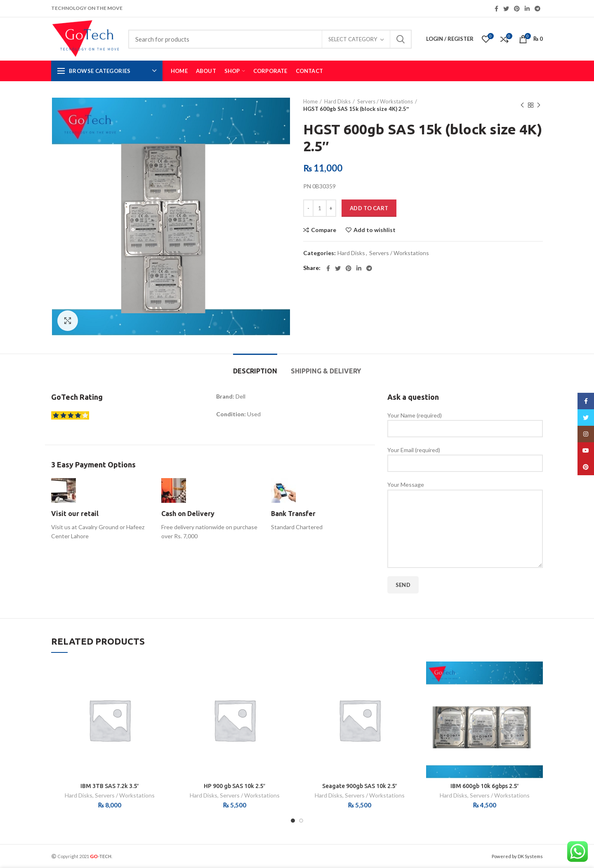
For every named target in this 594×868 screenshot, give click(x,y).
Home (310, 101)
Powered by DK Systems (517, 856)
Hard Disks (337, 101)
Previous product (522, 105)
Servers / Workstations (385, 101)
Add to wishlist (375, 230)
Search (401, 39)
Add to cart (369, 208)
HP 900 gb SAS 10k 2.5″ (235, 786)
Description (255, 371)
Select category (353, 39)
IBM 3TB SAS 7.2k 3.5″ (110, 786)
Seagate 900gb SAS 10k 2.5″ (360, 786)
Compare (324, 230)
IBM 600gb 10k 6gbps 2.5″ (485, 786)
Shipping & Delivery (326, 371)
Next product (539, 105)
